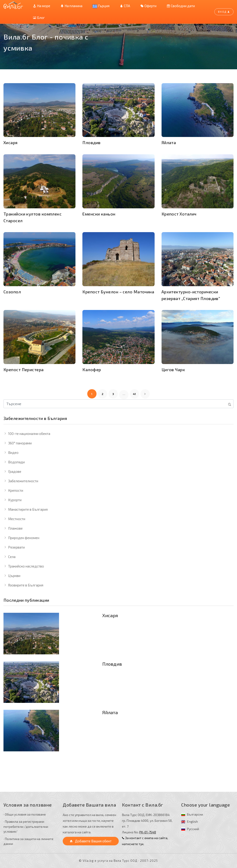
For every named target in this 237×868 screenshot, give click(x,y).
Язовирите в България (26, 585)
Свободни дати (181, 6)
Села (12, 557)
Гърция (101, 6)
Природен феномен (24, 538)
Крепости (16, 490)
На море (42, 6)
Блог (39, 18)
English (192, 821)
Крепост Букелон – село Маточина (118, 292)
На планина (71, 6)
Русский (193, 829)
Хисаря (110, 615)
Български (195, 814)
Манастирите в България (28, 509)
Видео (13, 452)
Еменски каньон (99, 214)
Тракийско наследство (26, 566)
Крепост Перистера (24, 370)
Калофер (92, 370)
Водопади (16, 462)
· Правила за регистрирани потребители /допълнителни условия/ (26, 826)
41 (135, 394)
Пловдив (112, 664)
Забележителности (23, 481)
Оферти (148, 6)
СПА (125, 6)
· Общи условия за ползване (25, 814)
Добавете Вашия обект (91, 841)
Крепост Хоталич (179, 214)
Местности (17, 519)
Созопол (12, 292)
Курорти (15, 500)
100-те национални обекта (29, 434)
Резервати (16, 547)
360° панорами (20, 443)
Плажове (15, 528)
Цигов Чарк (173, 370)
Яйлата (110, 712)
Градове (15, 471)
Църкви (14, 576)
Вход (224, 12)
